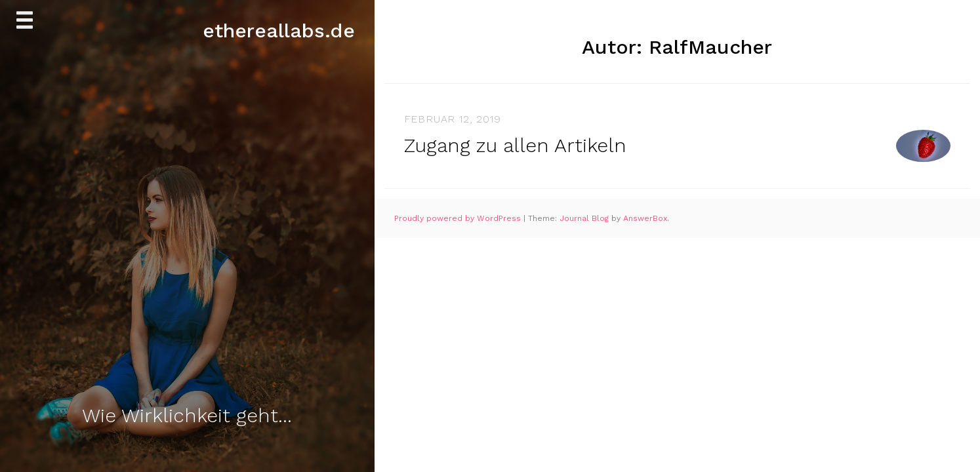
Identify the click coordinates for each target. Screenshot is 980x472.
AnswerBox (645, 218)
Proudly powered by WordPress (459, 218)
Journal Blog (585, 218)
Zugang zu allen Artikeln (515, 145)
